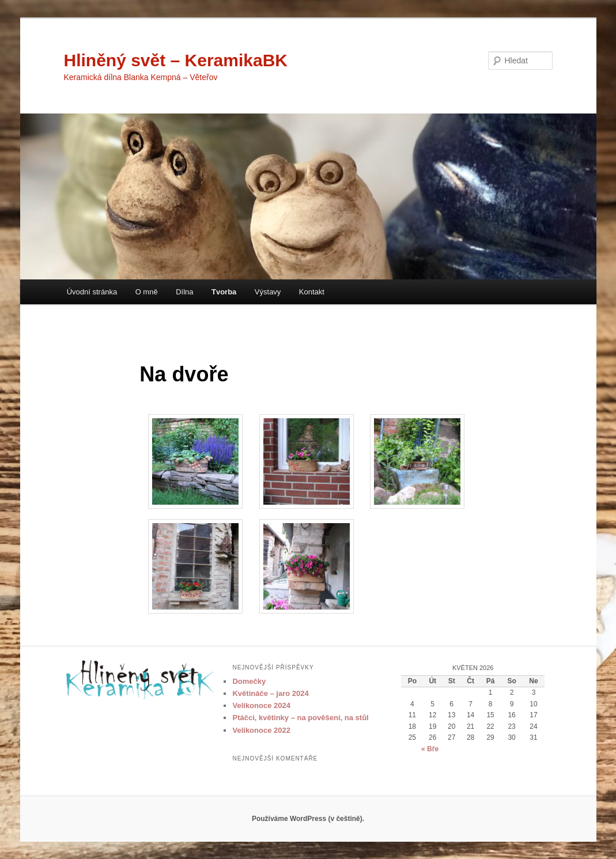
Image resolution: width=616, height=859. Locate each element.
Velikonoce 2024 (261, 705)
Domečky (249, 681)
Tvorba (224, 292)
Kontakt (312, 292)
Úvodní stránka (92, 292)
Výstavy (268, 292)
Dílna (184, 292)
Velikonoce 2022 (261, 730)
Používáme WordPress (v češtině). (308, 819)
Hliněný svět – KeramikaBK (176, 60)
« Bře (430, 749)
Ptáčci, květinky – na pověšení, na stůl (300, 718)
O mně (147, 292)
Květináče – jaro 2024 (270, 693)
